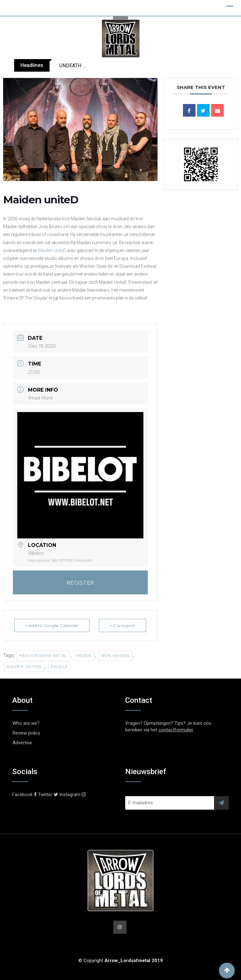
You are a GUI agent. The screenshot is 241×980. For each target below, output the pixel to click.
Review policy (26, 733)
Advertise (22, 743)
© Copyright (121, 961)
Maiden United (24, 667)
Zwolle (59, 667)
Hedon (84, 656)
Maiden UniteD (52, 251)
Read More (40, 398)
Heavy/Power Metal (43, 656)
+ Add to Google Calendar (52, 625)
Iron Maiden (115, 656)
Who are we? (26, 723)
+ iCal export (123, 625)
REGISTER (80, 583)
